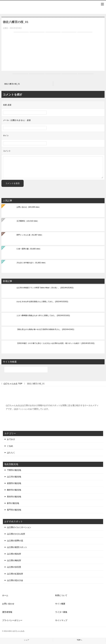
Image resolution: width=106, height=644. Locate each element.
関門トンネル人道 (30, 235)
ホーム (5, 595)
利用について (61, 595)
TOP (13, 384)
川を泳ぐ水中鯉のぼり (32, 263)
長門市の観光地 (14, 510)
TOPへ (79, 640)
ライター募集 (61, 612)
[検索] (26, 370)
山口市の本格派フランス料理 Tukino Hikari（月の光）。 (45, 288)
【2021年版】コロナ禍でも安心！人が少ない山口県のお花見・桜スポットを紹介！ (56, 343)
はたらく (11, 453)
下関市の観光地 (14, 470)
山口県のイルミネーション (19, 527)
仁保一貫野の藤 (29, 249)
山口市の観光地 (14, 477)
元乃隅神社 (28, 221)
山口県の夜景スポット (17, 547)
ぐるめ (10, 446)
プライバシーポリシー (12, 620)
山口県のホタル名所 (16, 534)
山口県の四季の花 (15, 541)
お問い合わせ (29, 207)
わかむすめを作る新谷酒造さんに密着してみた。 (42, 302)
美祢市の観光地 (14, 497)
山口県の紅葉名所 (15, 574)
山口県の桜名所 (14, 554)
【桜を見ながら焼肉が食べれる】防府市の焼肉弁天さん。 (45, 329)
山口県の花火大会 (15, 580)
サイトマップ (61, 620)
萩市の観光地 (13, 503)
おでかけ (11, 439)
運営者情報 (7, 612)
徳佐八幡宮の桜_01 (12, 84)
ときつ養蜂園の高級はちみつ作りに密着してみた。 (43, 315)
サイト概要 (60, 604)
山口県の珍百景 (14, 567)
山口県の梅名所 (14, 560)
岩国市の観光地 (14, 483)
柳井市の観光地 (14, 490)
